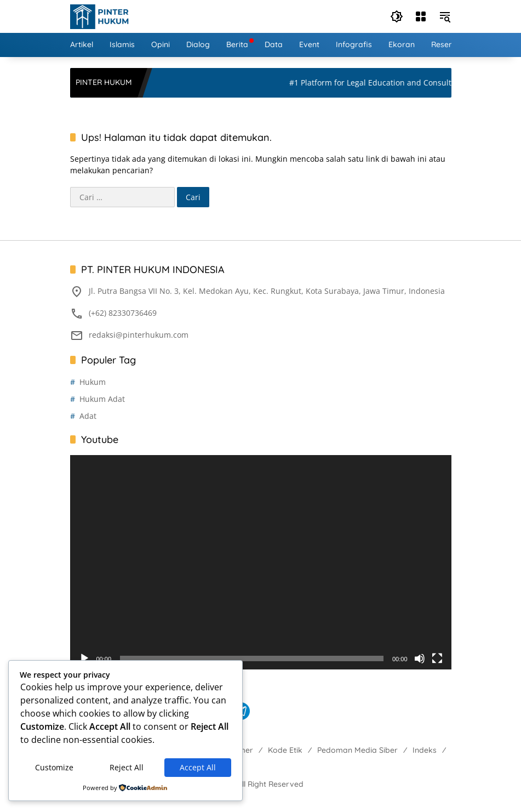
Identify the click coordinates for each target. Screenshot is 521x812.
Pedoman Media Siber (357, 750)
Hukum (93, 382)
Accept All (198, 767)
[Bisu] (420, 658)
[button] (397, 16)
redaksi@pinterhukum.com (139, 335)
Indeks (425, 750)
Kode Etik (285, 750)
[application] (261, 563)
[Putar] (84, 658)
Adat (88, 416)
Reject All (127, 767)
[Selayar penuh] (437, 658)
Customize (54, 767)
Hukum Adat (102, 399)
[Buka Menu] (421, 16)
